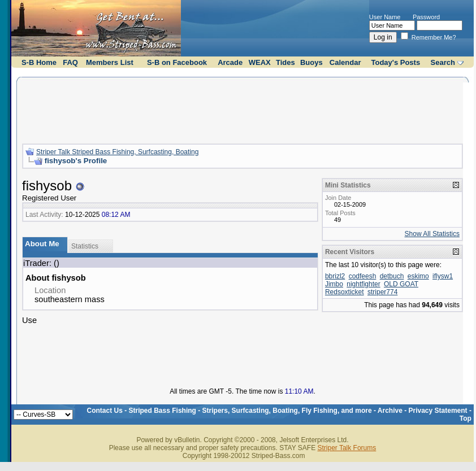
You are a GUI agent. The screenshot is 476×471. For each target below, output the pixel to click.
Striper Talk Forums (347, 448)
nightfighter (363, 284)
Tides (285, 62)
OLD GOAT (401, 284)
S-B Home (39, 62)
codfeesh (363, 276)
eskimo (418, 276)
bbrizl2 (335, 276)
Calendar (345, 62)
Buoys (311, 62)
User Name (385, 17)
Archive (390, 411)
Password (426, 17)
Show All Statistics (432, 234)
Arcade (230, 62)
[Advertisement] (243, 109)
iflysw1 (443, 276)
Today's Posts (396, 62)
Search (443, 62)
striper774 (382, 292)
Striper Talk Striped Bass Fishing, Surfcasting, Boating (117, 152)
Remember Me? (429, 37)
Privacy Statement (438, 411)
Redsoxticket (345, 292)
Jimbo (334, 284)
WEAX (260, 62)
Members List (110, 62)
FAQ (70, 62)
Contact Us (105, 411)
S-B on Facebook (177, 62)
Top (466, 418)
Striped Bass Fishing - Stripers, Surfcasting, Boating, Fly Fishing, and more (250, 411)
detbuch (392, 276)
